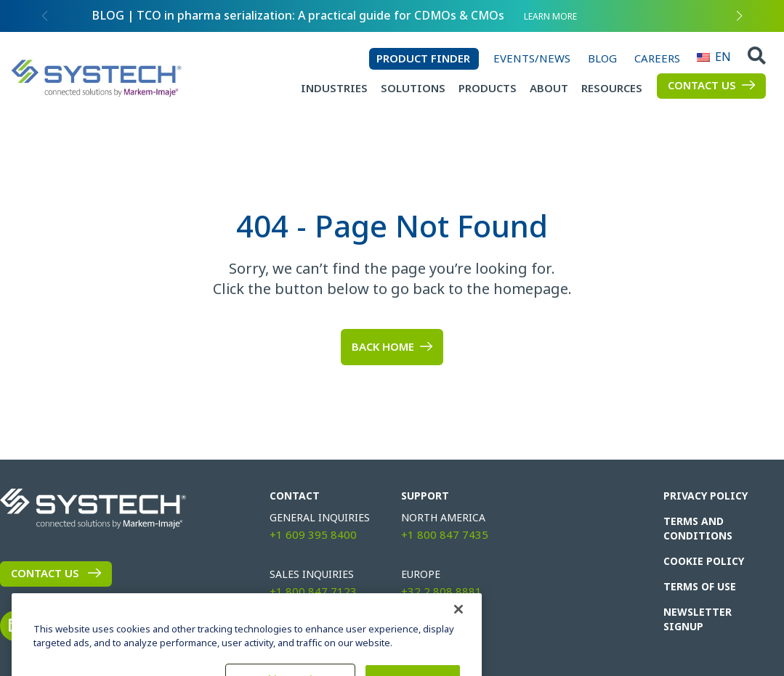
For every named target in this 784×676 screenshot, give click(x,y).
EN (703, 57)
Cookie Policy (704, 561)
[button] (740, 16)
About (549, 89)
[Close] (458, 628)
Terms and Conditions (698, 529)
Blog (602, 59)
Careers (657, 59)
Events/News (532, 59)
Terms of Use (700, 587)
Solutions (413, 89)
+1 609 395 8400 (313, 535)
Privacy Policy (706, 496)
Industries (334, 89)
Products (488, 89)
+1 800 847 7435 (445, 535)
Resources (612, 89)
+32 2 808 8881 (441, 592)
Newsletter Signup (698, 619)
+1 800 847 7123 (313, 592)
